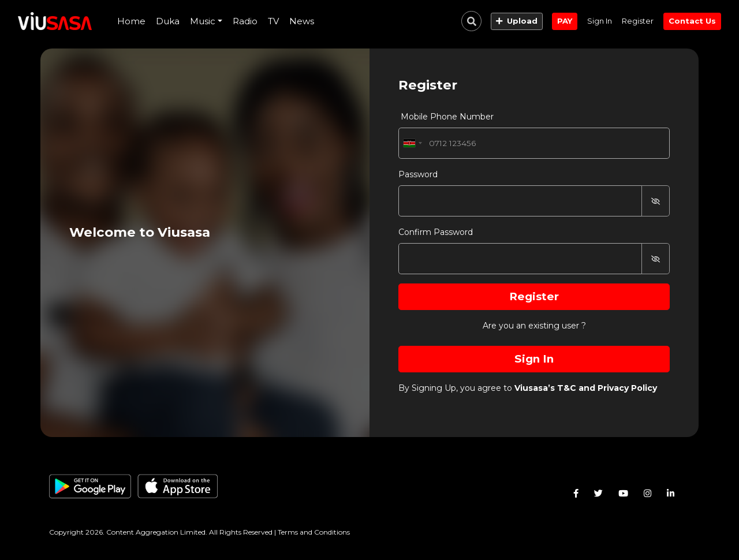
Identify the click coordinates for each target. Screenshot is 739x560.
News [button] (302, 21)
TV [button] (273, 21)
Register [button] (638, 21)
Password (418, 174)
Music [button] (203, 21)
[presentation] (131, 22)
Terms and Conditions (314, 532)
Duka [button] (168, 21)
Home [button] (131, 21)
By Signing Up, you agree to (528, 388)
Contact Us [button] (692, 21)
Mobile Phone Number (446, 117)
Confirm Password (436, 232)
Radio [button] (245, 21)
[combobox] (412, 143)
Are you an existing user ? (534, 326)
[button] (517, 21)
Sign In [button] (600, 21)
